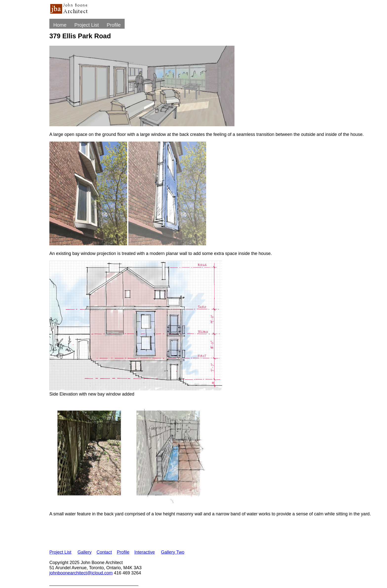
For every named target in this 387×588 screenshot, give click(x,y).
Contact (104, 552)
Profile (114, 25)
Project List (87, 25)
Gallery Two (173, 552)
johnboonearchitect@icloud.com (81, 573)
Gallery (85, 552)
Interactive (145, 552)
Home (60, 25)
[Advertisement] (139, 532)
